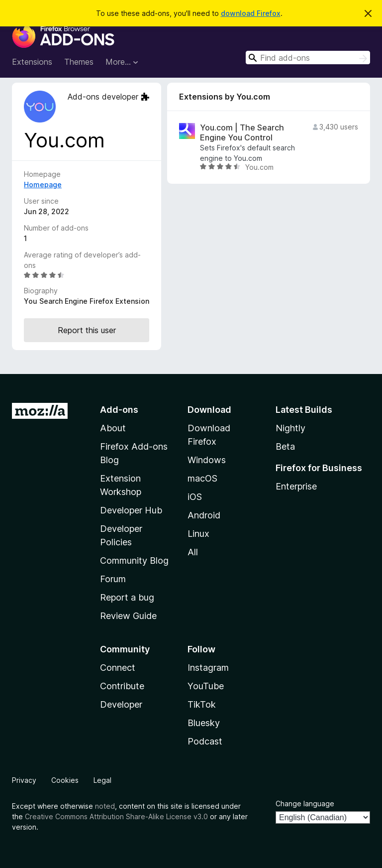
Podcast (205, 741)
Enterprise (296, 486)
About (113, 428)
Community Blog (134, 560)
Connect (118, 668)
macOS (202, 478)
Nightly (290, 428)
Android (204, 515)
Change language (305, 804)
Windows (207, 460)
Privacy (24, 780)
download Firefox (251, 13)
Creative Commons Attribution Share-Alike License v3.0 (116, 816)
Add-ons (119, 410)
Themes (79, 62)
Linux (198, 534)
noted (105, 806)
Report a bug (127, 597)
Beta (285, 446)
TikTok (202, 704)
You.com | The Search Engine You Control (242, 132)
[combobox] (308, 58)
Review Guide (128, 616)
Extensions (32, 62)
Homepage (43, 185)
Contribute (122, 686)
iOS (195, 497)
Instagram (208, 668)
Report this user (87, 330)
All (193, 552)
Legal (102, 780)
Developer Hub (131, 510)
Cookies (65, 780)
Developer (121, 704)
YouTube (206, 686)
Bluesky (204, 723)
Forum (113, 579)
